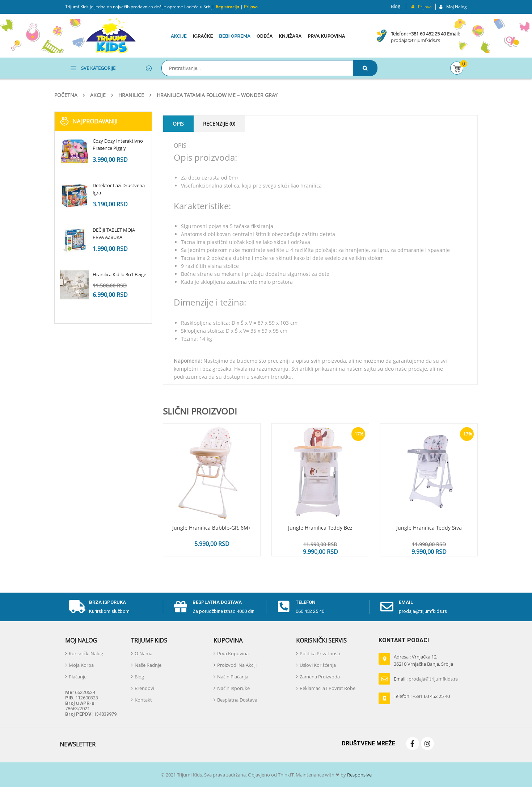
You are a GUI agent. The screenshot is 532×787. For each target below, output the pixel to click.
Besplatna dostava (217, 602)
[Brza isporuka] (77, 607)
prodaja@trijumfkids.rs (415, 40)
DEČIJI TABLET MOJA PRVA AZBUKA (114, 233)
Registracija (227, 7)
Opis (178, 124)
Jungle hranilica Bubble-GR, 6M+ (212, 528)
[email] (387, 607)
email (406, 602)
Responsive (359, 775)
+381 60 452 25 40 (427, 34)
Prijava (251, 7)
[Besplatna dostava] (181, 607)
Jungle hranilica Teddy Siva (429, 528)
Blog (396, 6)
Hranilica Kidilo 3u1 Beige (119, 274)
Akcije (98, 95)
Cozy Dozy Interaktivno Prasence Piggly (118, 144)
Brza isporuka (107, 602)
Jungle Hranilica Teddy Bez (320, 528)
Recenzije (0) (219, 124)
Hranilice (131, 95)
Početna (66, 95)
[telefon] (284, 607)
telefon (306, 602)
